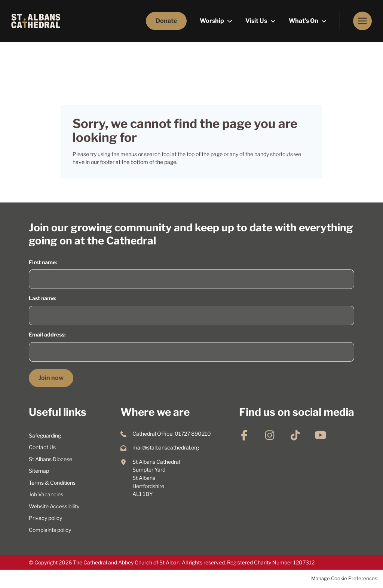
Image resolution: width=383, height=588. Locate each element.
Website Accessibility (54, 506)
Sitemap (39, 471)
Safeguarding (45, 436)
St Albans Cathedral (36, 21)
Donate (166, 21)
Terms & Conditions (52, 483)
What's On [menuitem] (304, 21)
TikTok (295, 435)
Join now (51, 378)
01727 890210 (193, 434)
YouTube (321, 435)
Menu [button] (362, 21)
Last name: (43, 298)
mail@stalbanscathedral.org (166, 448)
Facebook (244, 435)
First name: (43, 262)
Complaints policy (50, 530)
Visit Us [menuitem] (257, 21)
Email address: (47, 335)
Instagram (270, 435)
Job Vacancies (46, 494)
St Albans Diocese (50, 459)
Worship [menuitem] (212, 21)
